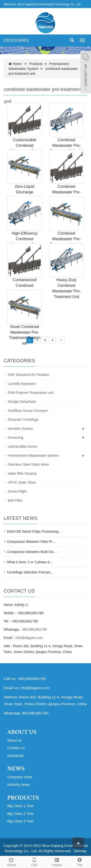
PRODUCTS (23, 798)
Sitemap (80, 851)
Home (17, 64)
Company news (20, 777)
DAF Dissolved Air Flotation (29, 375)
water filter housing (22, 473)
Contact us (16, 748)
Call (34, 861)
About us (14, 740)
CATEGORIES (16, 40)
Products (36, 64)
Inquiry (57, 861)
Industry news (19, 784)
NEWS (16, 769)
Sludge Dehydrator (22, 402)
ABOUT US (22, 732)
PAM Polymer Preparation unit (31, 393)
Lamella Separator (22, 384)
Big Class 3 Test (20, 821)
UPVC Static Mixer (22, 482)
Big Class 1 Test (20, 806)
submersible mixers (23, 446)
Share (11, 861)
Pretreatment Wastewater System (33, 455)
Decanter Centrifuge (23, 420)
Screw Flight (17, 491)
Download (15, 756)
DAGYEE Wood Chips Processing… (34, 531)
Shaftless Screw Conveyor (28, 411)
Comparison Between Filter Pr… (31, 542)
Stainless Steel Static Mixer (29, 464)
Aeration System (21, 429)
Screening (16, 438)
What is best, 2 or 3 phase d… (30, 562)
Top (80, 861)
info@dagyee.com (29, 638)
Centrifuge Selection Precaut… (30, 572)
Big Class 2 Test (20, 814)
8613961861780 (35, 629)
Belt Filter (15, 500)
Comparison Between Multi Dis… (32, 552)
